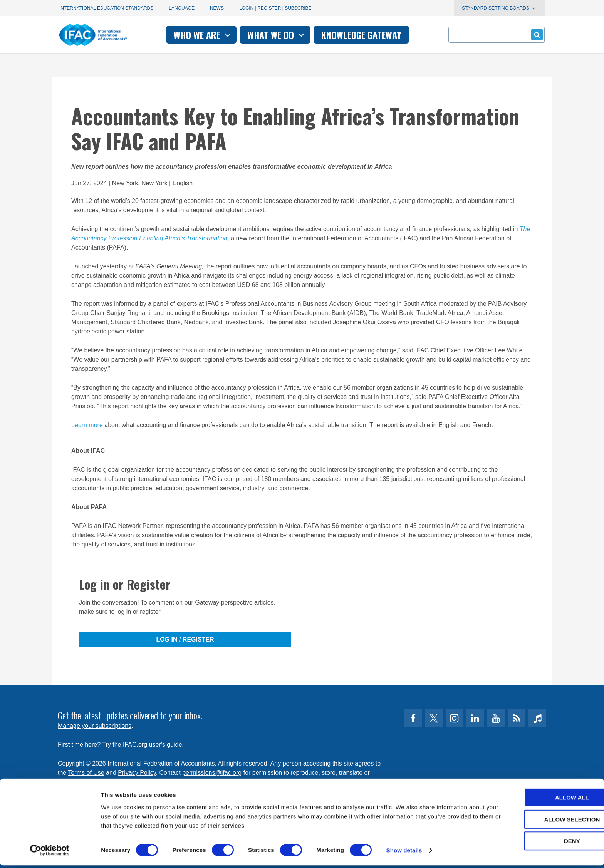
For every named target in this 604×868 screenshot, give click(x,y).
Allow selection (540, 822)
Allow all (540, 800)
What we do (277, 35)
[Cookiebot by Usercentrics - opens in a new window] (50, 853)
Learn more (87, 425)
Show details (404, 853)
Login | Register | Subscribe (275, 8)
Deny (540, 844)
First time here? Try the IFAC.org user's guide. (121, 745)
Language (182, 8)
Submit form (536, 34)
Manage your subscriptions (95, 726)
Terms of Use (86, 773)
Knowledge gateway (361, 35)
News (217, 8)
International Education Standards (106, 8)
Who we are (203, 35)
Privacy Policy (137, 773)
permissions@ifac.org (212, 773)
